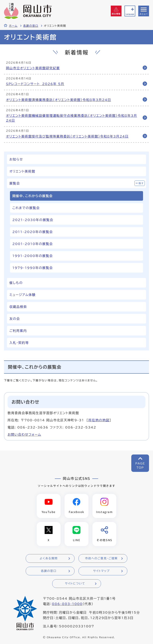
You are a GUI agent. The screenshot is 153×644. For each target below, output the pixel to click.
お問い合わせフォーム (24, 435)
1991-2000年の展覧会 (33, 256)
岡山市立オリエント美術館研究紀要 (33, 68)
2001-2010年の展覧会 (33, 244)
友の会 (15, 319)
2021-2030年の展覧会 (33, 220)
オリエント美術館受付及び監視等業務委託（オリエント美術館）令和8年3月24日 (67, 136)
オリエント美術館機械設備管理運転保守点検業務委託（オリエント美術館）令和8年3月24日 (72, 118)
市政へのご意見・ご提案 (101, 558)
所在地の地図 (99, 420)
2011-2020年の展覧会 (33, 232)
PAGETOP (140, 466)
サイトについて (75, 583)
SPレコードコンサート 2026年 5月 (35, 84)
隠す (141, 183)
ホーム (13, 26)
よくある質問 (49, 558)
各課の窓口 (31, 26)
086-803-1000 (67, 604)
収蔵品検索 (18, 307)
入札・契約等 (19, 343)
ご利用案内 (18, 331)
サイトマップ (101, 571)
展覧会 (15, 183)
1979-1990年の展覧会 (33, 268)
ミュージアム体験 (23, 295)
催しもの (16, 283)
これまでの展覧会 (26, 208)
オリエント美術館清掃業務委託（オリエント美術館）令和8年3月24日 (58, 100)
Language (130, 14)
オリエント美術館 (22, 171)
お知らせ (16, 159)
